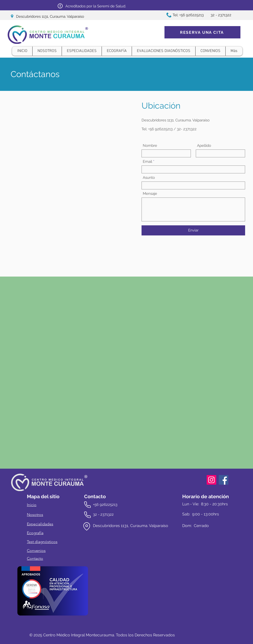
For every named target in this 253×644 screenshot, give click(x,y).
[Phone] (87, 505)
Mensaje (150, 194)
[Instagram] (211, 480)
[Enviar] (193, 230)
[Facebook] (224, 480)
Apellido (204, 146)
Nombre (150, 146)
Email (147, 162)
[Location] (87, 526)
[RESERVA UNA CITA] (202, 32)
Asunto (149, 178)
